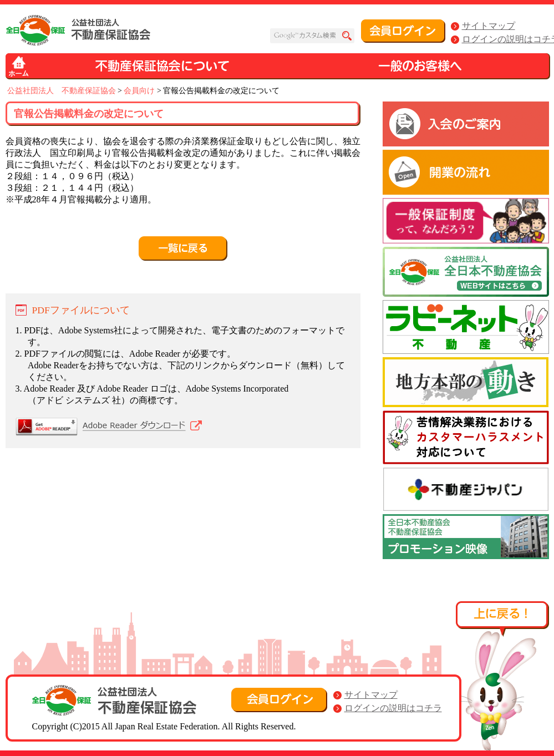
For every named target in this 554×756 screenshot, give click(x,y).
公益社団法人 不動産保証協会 (62, 91)
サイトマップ (489, 26)
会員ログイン (403, 31)
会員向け (139, 91)
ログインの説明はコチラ (393, 708)
